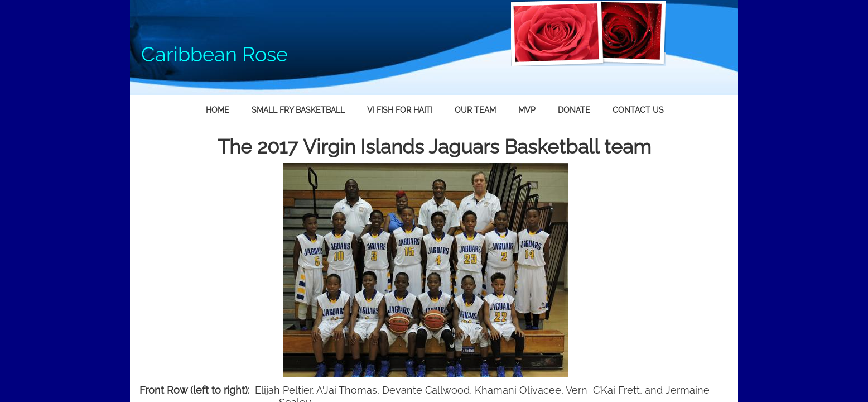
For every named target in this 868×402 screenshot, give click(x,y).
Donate (574, 110)
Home (218, 110)
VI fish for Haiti (400, 110)
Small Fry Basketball (298, 110)
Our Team (475, 110)
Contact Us (638, 110)
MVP (527, 110)
